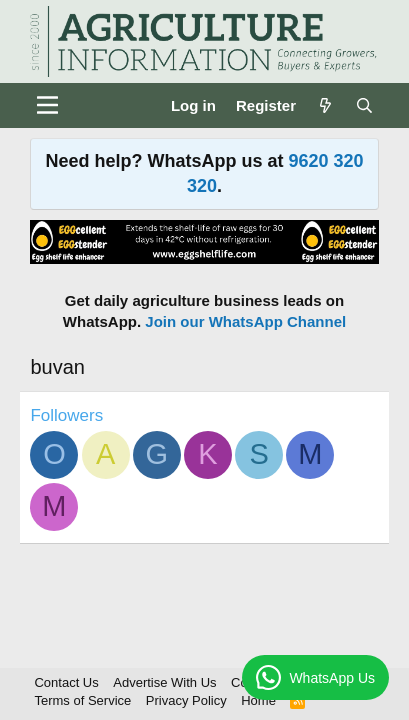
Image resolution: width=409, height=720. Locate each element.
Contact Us (66, 682)
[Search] (364, 105)
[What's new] (325, 105)
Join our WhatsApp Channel (245, 321)
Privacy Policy (186, 700)
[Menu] (47, 105)
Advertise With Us (164, 682)
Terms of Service (82, 700)
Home (258, 700)
